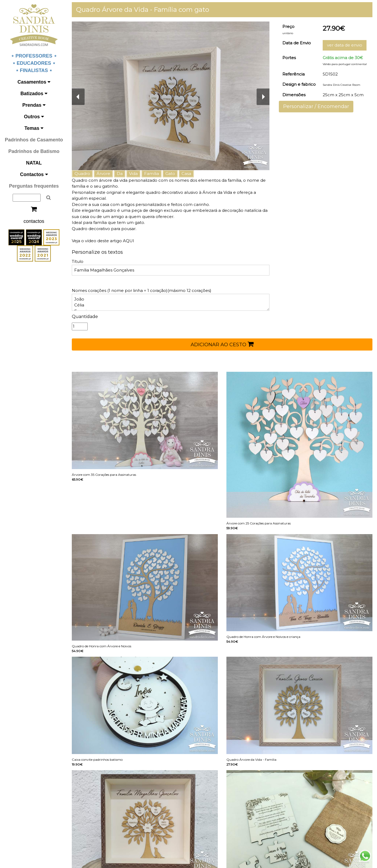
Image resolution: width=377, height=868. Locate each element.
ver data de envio (345, 45)
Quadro (82, 174)
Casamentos (34, 82)
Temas (34, 128)
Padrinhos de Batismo (34, 151)
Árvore (103, 174)
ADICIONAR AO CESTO (222, 344)
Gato (170, 174)
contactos (34, 221)
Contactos (34, 174)
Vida (133, 174)
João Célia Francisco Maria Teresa (171, 302)
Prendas (34, 105)
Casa (186, 174)
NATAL (34, 163)
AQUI (128, 241)
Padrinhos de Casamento (34, 140)
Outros (34, 117)
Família (152, 174)
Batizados (34, 94)
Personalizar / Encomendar (316, 106)
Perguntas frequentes (34, 186)
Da (120, 174)
